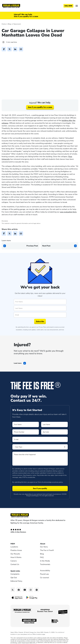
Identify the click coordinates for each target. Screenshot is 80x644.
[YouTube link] (25, 598)
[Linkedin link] (37, 598)
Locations (14, 555)
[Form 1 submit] (40, 497)
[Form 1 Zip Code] (54, 440)
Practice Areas (16, 559)
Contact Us (15, 573)
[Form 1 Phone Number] (26, 440)
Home (4, 24)
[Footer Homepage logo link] (40, 524)
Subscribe (40, 330)
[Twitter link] (13, 598)
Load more (18, 372)
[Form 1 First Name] (26, 433)
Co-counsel (45, 586)
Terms (40, 491)
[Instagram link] (31, 598)
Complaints (15, 583)
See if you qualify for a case (40, 116)
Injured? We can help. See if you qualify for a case (26, 16)
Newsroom (17, 24)
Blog (10, 24)
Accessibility (45, 579)
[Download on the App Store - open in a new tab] (17, 606)
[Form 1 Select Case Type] (40, 455)
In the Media (45, 569)
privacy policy (58, 491)
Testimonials (45, 573)
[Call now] (68, 6)
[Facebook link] (19, 598)
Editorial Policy (16, 590)
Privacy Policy (43, 336)
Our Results (15, 562)
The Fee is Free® (47, 559)
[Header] (11, 6)
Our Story (44, 555)
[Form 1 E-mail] (40, 448)
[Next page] (60, 254)
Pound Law (44, 583)
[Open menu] (77, 6)
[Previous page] (21, 254)
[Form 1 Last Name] (54, 433)
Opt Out (14, 586)
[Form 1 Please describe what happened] (40, 467)
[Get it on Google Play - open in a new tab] (32, 606)
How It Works (16, 566)
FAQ (42, 566)
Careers (14, 569)
